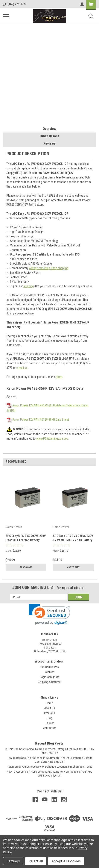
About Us (50, 708)
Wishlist (49, 672)
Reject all (36, 861)
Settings (13, 861)
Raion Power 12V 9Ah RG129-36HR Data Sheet (38, 420)
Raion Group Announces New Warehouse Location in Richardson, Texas (50, 767)
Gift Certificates (50, 667)
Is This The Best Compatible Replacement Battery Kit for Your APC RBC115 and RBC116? (50, 751)
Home (49, 703)
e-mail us (22, 368)
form (59, 377)
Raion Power (14, 527)
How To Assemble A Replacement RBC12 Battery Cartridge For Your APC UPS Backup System (49, 774)
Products (50, 713)
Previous (86, 462)
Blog (49, 718)
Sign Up (55, 677)
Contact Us (50, 728)
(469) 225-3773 (15, 4)
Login (43, 677)
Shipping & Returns (49, 682)
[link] (49, 614)
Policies (50, 723)
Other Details (49, 136)
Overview (49, 129)
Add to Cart (26, 567)
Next (92, 462)
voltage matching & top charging (49, 268)
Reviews (49, 143)
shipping (29, 286)
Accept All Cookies (66, 861)
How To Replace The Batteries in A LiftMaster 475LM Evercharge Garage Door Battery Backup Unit (50, 760)
